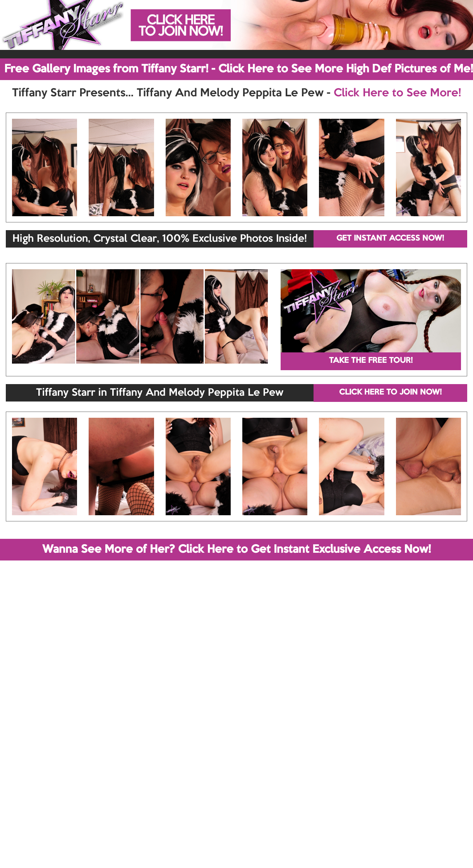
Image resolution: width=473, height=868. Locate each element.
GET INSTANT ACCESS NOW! (390, 239)
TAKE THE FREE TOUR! (371, 361)
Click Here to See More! (397, 93)
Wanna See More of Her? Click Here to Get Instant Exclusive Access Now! (236, 550)
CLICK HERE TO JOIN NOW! (390, 393)
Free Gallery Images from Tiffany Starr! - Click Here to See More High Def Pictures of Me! (239, 69)
